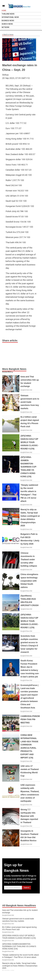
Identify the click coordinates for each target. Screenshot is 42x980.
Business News (8, 21)
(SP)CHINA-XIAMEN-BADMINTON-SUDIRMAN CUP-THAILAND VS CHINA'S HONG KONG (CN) (29, 467)
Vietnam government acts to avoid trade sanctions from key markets (30, 402)
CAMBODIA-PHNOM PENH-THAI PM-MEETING (30, 719)
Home (4, 11)
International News (10, 17)
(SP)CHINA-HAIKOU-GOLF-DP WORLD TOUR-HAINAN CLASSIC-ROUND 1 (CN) (29, 621)
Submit (26, 888)
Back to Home (8, 35)
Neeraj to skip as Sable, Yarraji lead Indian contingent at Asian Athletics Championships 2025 (20, 966)
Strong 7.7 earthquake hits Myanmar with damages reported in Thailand (29, 816)
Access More (7, 372)
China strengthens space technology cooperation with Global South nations (29, 581)
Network (5, 27)
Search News (7, 24)
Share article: (10, 340)
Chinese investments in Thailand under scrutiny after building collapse (29, 559)
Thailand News (8, 14)
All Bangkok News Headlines (19, 905)
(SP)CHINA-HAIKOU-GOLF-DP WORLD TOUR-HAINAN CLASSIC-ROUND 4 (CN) (29, 442)
